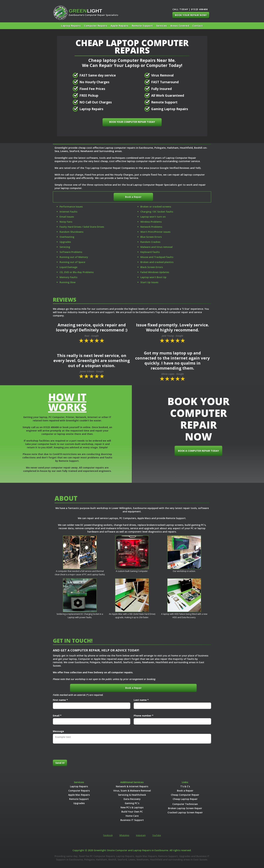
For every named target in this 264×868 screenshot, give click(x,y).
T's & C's (185, 786)
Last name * (141, 700)
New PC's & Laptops (132, 807)
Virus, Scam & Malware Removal (132, 791)
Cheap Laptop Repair (185, 799)
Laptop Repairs (71, 26)
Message (58, 731)
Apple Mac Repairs (79, 795)
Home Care (132, 816)
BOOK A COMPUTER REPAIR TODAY (205, 451)
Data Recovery (132, 799)
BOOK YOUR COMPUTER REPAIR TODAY (132, 122)
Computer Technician (185, 804)
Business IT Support (132, 820)
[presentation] (78, 752)
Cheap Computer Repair (185, 795)
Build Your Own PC (132, 812)
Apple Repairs (120, 26)
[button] (162, 26)
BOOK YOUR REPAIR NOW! (191, 15)
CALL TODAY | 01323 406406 (190, 9)
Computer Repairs (96, 26)
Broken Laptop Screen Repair (185, 808)
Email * (57, 716)
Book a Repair (133, 197)
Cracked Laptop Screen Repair (185, 812)
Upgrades (79, 803)
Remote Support (142, 26)
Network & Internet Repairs (132, 786)
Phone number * (144, 716)
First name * (60, 700)
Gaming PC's (132, 803)
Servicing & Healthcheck (132, 795)
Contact (198, 26)
